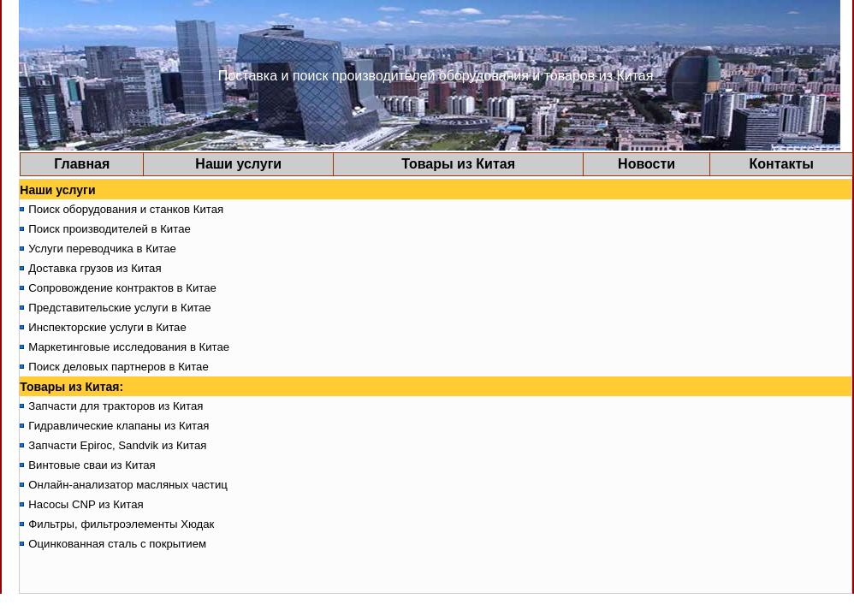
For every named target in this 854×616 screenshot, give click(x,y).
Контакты (781, 164)
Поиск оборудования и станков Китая (126, 209)
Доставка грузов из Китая (95, 268)
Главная (82, 164)
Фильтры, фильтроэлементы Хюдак (121, 524)
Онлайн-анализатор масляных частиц (128, 485)
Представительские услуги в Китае (119, 308)
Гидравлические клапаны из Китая (119, 426)
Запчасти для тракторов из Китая (116, 406)
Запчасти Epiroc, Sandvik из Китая (117, 445)
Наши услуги (238, 164)
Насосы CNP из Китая (86, 504)
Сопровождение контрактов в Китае (122, 288)
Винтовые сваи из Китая (92, 465)
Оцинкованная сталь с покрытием (117, 544)
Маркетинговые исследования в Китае (129, 347)
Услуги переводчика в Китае (102, 249)
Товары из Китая (458, 164)
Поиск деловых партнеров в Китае (119, 367)
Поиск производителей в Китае (110, 229)
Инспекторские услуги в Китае (107, 327)
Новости (646, 164)
